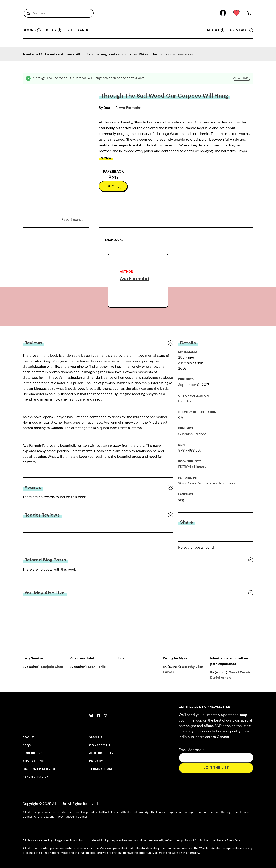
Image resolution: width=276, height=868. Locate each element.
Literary (200, 467)
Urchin (121, 658)
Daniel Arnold (221, 678)
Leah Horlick (98, 667)
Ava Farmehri (130, 108)
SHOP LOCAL (114, 240)
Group (239, 840)
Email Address (191, 750)
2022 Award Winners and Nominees (207, 483)
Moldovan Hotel (82, 658)
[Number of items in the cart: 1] (249, 14)
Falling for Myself (176, 658)
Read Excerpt (72, 220)
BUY (110, 186)
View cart (241, 78)
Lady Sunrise (33, 658)
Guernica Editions (192, 434)
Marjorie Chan (52, 667)
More (106, 158)
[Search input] (59, 13)
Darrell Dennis (240, 672)
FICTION (185, 467)
